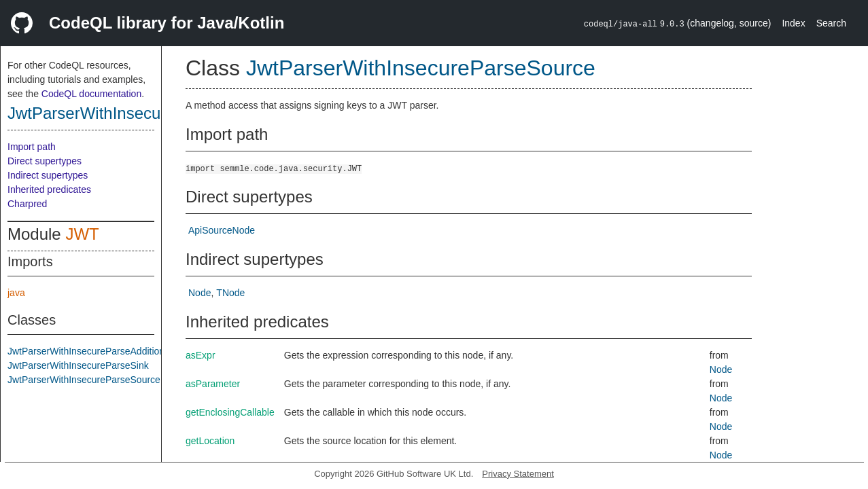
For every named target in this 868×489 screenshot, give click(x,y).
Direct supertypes (45, 161)
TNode (230, 293)
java (16, 293)
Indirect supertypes (48, 175)
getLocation (210, 441)
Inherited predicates (49, 189)
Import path (32, 147)
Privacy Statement (518, 474)
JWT (82, 234)
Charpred (27, 204)
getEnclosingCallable (230, 412)
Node (199, 293)
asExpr (201, 355)
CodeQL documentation (91, 94)
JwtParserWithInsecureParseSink (78, 365)
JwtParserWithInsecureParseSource (138, 113)
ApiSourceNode (222, 230)
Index (793, 23)
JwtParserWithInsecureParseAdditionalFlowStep (109, 351)
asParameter (213, 384)
